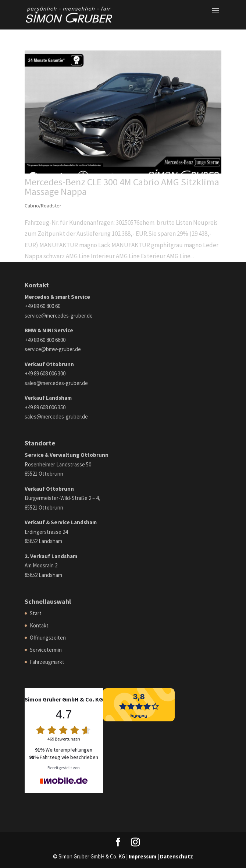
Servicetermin (46, 650)
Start (36, 613)
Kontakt (39, 625)
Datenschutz (177, 856)
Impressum (142, 856)
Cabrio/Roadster (43, 206)
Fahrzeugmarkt (47, 662)
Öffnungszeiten (48, 638)
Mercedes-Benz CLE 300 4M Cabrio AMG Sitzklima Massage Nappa (122, 187)
